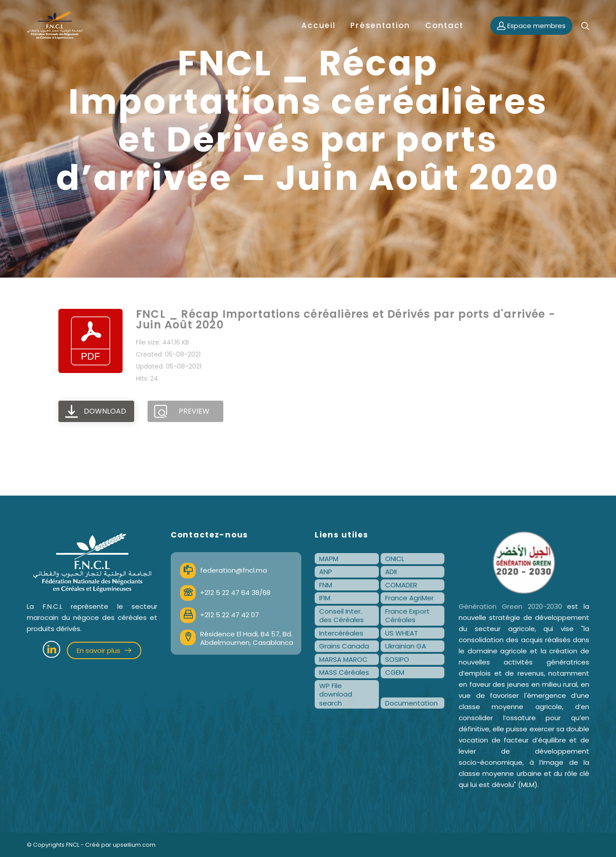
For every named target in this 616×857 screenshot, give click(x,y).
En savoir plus (104, 650)
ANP (326, 572)
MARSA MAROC (343, 659)
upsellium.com (134, 845)
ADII (391, 572)
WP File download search (336, 694)
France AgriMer (409, 598)
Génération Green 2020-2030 (510, 606)
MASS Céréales (344, 672)
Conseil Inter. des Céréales (341, 616)
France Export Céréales (407, 616)
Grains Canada (344, 646)
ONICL (395, 559)
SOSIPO (397, 659)
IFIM (325, 598)
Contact (444, 25)
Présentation (380, 25)
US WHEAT (402, 633)
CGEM (395, 672)
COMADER (401, 585)
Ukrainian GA (406, 646)
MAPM (329, 559)
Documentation (411, 703)
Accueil (318, 25)
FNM (326, 585)
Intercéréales (341, 633)
